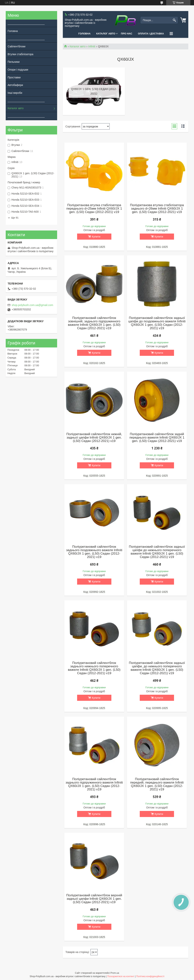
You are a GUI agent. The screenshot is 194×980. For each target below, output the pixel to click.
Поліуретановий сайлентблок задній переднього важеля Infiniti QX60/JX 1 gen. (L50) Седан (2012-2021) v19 (157, 438)
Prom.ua (115, 973)
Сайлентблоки (16, 46)
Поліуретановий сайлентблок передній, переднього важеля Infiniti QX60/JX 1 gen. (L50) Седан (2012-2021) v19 (157, 784)
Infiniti (92, 46)
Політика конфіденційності (150, 976)
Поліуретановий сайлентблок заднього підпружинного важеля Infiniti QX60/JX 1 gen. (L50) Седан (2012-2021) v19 (94, 784)
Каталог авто (106, 34)
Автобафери (15, 85)
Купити (96, 237)
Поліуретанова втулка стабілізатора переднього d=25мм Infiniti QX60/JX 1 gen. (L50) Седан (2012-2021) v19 (94, 209)
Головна (84, 34)
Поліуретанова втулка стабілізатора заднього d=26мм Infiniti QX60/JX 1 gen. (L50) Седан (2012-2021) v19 (157, 209)
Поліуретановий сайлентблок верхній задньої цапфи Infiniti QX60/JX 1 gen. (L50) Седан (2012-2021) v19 (94, 899)
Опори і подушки (18, 70)
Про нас (127, 34)
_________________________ (25, 23)
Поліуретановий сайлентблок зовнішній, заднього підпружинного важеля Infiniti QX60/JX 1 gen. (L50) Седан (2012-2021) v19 (94, 323)
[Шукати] (174, 20)
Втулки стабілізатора (20, 54)
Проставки (14, 77)
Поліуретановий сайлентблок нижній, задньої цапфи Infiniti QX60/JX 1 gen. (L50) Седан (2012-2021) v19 (94, 438)
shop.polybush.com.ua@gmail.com (32, 305)
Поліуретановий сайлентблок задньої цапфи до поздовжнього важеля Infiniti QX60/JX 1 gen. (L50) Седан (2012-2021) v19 (157, 323)
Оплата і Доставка (151, 34)
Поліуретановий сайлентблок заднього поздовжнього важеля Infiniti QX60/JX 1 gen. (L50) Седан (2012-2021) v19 (94, 552)
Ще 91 (15, 218)
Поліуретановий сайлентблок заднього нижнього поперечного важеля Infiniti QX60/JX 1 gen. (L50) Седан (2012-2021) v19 (94, 668)
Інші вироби (15, 93)
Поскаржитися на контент (121, 976)
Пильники (14, 62)
